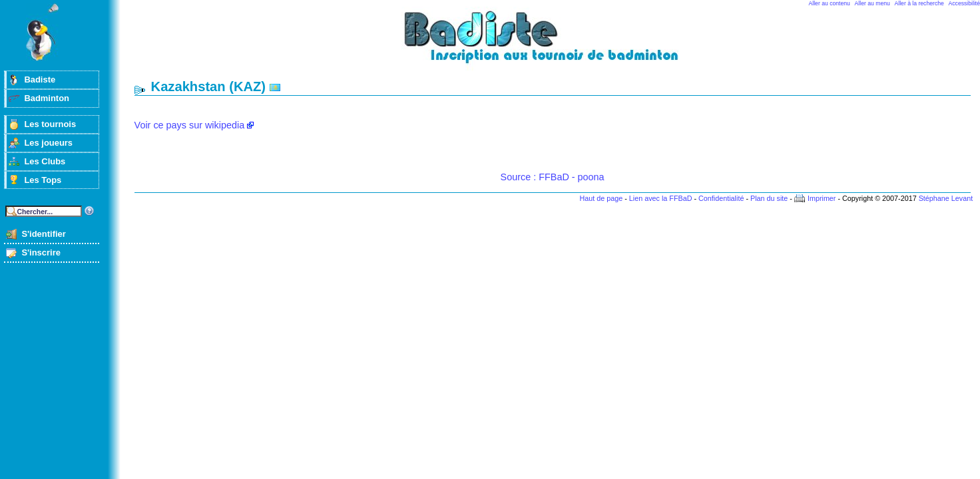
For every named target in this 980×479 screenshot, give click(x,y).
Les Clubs (45, 161)
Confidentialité (721, 198)
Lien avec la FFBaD (661, 198)
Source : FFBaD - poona (553, 177)
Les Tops (43, 180)
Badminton (47, 98)
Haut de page (601, 198)
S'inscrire (41, 252)
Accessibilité (964, 3)
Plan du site (769, 198)
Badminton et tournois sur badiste (557, 44)
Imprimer (822, 198)
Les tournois (50, 124)
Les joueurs (48, 143)
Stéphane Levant (946, 198)
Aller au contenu (830, 3)
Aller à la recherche (919, 3)
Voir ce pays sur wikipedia (190, 125)
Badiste (40, 80)
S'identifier (43, 234)
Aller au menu (872, 3)
